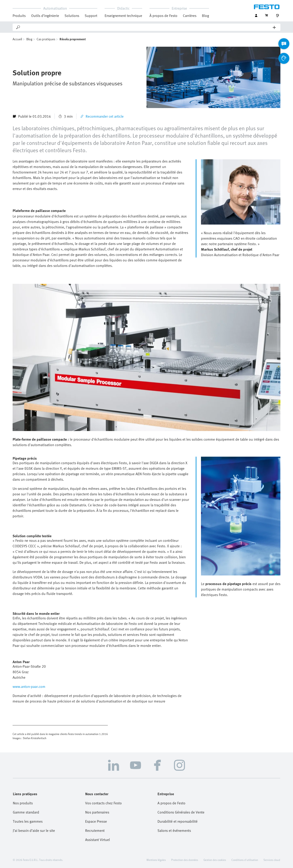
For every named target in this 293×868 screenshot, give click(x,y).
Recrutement (95, 830)
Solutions (72, 16)
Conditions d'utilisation (245, 860)
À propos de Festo (163, 16)
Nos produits (23, 803)
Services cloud (272, 860)
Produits (19, 16)
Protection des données (185, 860)
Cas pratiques (46, 39)
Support (91, 16)
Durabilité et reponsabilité (178, 821)
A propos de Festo (171, 803)
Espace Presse (96, 821)
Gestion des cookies (215, 860)
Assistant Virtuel (98, 840)
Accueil (17, 39)
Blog (205, 16)
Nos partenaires (97, 812)
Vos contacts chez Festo (103, 803)
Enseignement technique (123, 16)
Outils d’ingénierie (45, 16)
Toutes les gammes (28, 821)
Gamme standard (26, 812)
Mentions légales (156, 860)
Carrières (190, 16)
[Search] (147, 27)
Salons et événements (174, 830)
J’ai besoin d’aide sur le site (34, 830)
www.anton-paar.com (29, 686)
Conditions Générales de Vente (181, 812)
